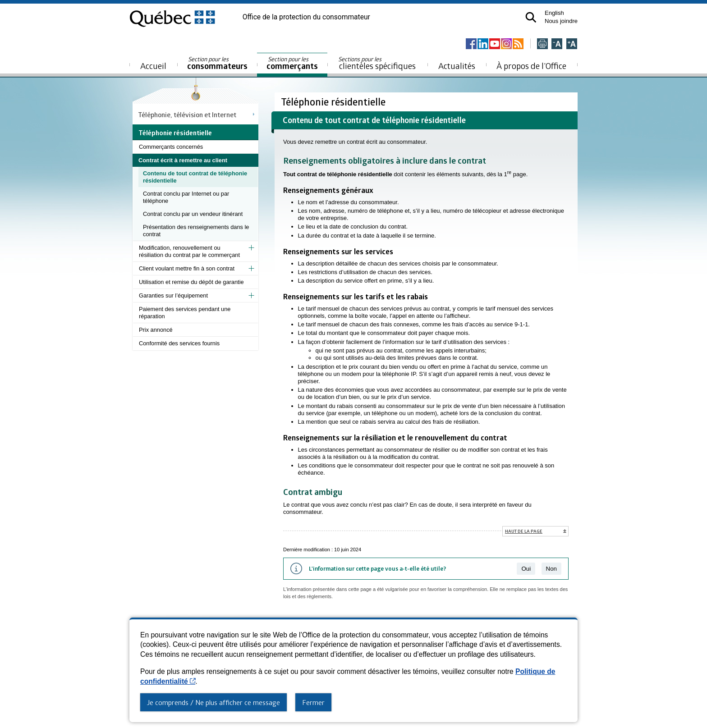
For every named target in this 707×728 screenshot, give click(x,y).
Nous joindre (561, 21)
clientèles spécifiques (377, 63)
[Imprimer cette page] (542, 44)
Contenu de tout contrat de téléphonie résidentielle (195, 177)
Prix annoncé (156, 330)
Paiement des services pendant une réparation (185, 313)
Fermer (313, 702)
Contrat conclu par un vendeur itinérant (193, 214)
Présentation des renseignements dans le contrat (196, 231)
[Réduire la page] (557, 44)
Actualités (457, 66)
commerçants (292, 63)
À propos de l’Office (531, 66)
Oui (526, 569)
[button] (531, 17)
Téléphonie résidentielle (334, 102)
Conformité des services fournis (179, 343)
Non (551, 569)
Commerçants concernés (171, 147)
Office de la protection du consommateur (306, 17)
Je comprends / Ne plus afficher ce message (213, 702)
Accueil (153, 66)
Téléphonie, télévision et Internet (187, 114)
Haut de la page (524, 531)
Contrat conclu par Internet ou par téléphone (186, 197)
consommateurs (217, 63)
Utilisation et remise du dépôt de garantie (191, 282)
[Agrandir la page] (572, 44)
